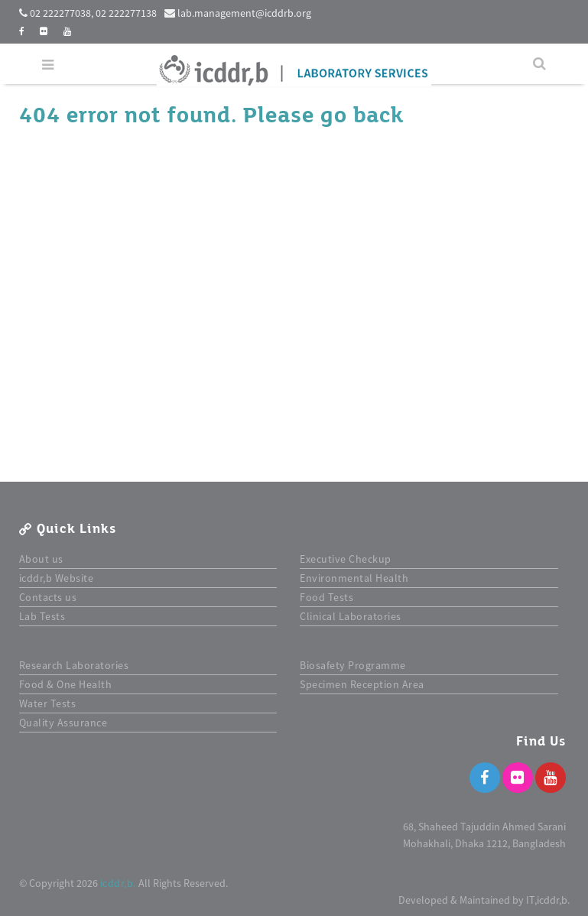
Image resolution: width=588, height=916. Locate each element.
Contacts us (48, 597)
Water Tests (48, 703)
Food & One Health (66, 684)
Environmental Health (354, 578)
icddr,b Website (57, 578)
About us (41, 559)
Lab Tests (42, 616)
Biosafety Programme (353, 665)
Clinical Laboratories (351, 616)
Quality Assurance (63, 723)
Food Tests (326, 597)
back (378, 115)
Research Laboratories (74, 665)
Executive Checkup (346, 559)
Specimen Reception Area (362, 684)
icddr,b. (118, 883)
